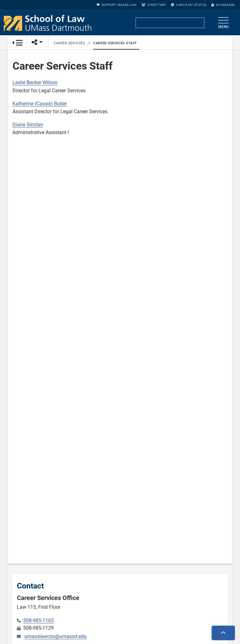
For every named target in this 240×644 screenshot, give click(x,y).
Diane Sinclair (28, 125)
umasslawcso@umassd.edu (55, 636)
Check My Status (189, 5)
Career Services (69, 43)
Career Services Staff (115, 43)
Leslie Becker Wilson (35, 82)
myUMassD (223, 5)
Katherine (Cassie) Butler (40, 104)
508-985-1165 (38, 620)
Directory (154, 5)
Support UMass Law (117, 5)
